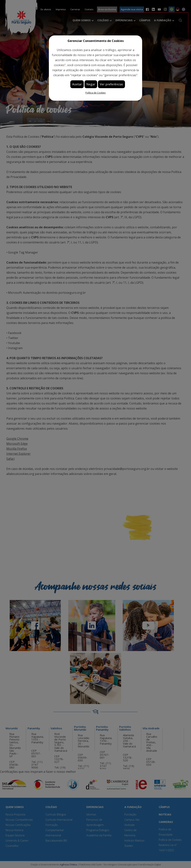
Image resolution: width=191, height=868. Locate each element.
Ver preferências (111, 84)
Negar (91, 84)
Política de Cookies (95, 93)
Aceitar (77, 84)
